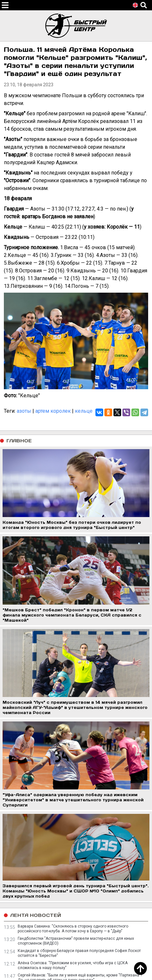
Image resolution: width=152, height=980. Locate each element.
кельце (84, 411)
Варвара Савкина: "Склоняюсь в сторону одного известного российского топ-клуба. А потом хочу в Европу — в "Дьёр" (73, 929)
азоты (24, 411)
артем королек (53, 411)
